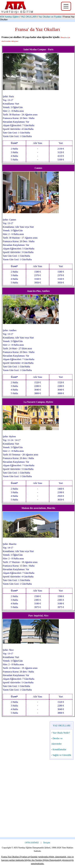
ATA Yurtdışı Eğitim (9, 17)
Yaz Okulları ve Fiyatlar (50, 17)
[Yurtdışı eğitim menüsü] (66, 6)
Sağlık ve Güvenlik (62, 755)
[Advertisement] (37, 800)
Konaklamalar (59, 749)
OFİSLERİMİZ (32, 842)
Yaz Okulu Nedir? (61, 733)
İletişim (47, 842)
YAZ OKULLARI (29, 17)
